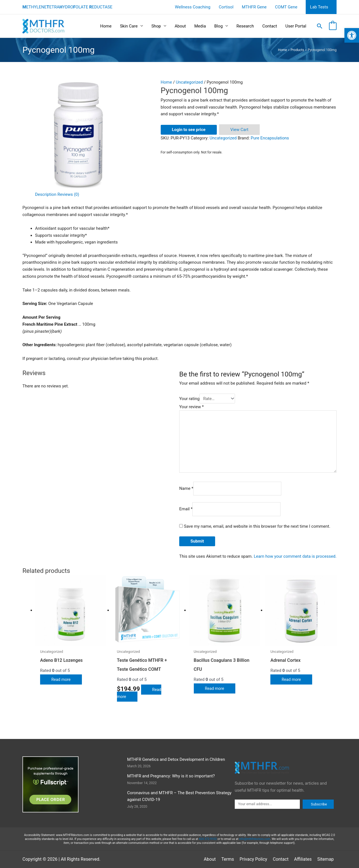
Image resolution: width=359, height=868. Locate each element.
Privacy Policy (253, 859)
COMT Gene (286, 7)
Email (186, 509)
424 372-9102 (208, 839)
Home (106, 26)
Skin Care (129, 26)
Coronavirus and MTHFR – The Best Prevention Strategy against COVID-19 (179, 796)
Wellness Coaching (193, 7)
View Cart (239, 130)
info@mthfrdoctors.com (255, 839)
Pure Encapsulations (270, 138)
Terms (228, 859)
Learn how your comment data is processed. (295, 556)
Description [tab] (46, 194)
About (180, 26)
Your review (191, 407)
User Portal (296, 26)
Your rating (189, 399)
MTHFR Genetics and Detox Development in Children (176, 759)
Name (186, 488)
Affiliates (303, 859)
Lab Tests (319, 7)
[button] (320, 26)
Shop (156, 26)
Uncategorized (189, 82)
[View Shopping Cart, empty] (333, 26)
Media (200, 26)
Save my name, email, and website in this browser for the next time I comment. (257, 526)
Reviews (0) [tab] (68, 194)
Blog (218, 26)
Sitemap (325, 859)
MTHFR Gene (254, 7)
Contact (270, 26)
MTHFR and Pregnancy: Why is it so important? (171, 776)
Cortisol (226, 7)
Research (245, 26)
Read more (61, 679)
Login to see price (189, 130)
